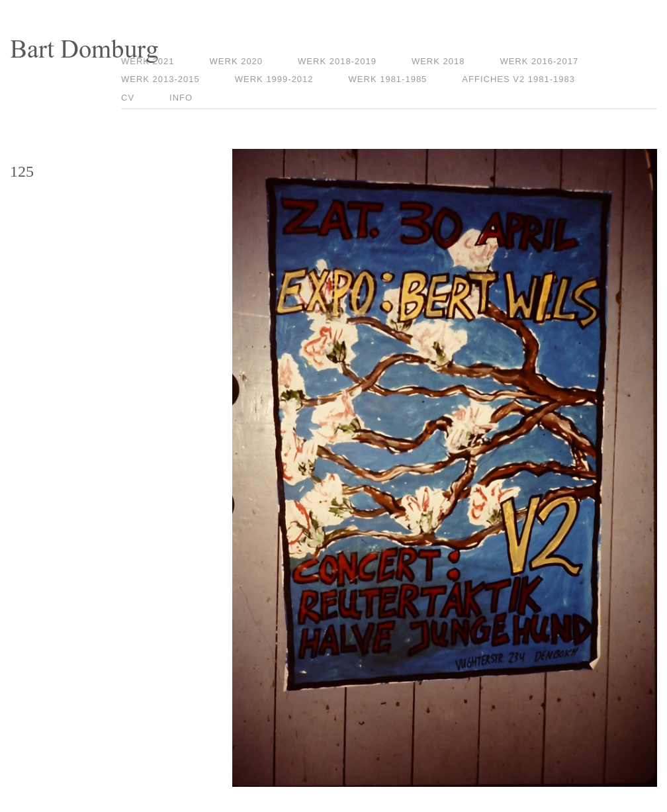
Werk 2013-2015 (160, 79)
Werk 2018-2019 (337, 61)
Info (181, 98)
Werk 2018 (438, 61)
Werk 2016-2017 (539, 61)
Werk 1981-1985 (388, 79)
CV (128, 98)
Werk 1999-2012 (274, 79)
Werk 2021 (148, 61)
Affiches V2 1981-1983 (518, 79)
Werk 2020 (237, 61)
